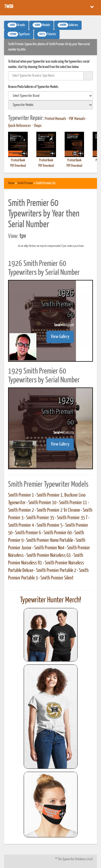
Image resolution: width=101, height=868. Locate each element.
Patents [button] (47, 34)
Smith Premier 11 (73, 503)
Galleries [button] (68, 25)
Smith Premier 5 (50, 525)
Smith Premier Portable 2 (56, 571)
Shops (38, 126)
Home (11, 183)
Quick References (20, 126)
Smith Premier (25, 183)
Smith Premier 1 (21, 495)
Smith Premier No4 (49, 548)
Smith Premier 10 (42, 503)
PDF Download (18, 166)
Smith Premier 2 (21, 510)
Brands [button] (16, 25)
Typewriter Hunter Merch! (50, 600)
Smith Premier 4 (21, 525)
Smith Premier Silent (57, 578)
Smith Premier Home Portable (50, 540)
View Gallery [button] (60, 337)
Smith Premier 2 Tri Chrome (58, 510)
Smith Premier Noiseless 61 (49, 556)
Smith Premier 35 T (72, 518)
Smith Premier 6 (28, 533)
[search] (50, 96)
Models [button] (41, 25)
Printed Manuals (55, 119)
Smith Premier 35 (40, 518)
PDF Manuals (77, 119)
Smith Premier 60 (58, 533)
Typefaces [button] (19, 34)
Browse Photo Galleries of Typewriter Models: (33, 87)
